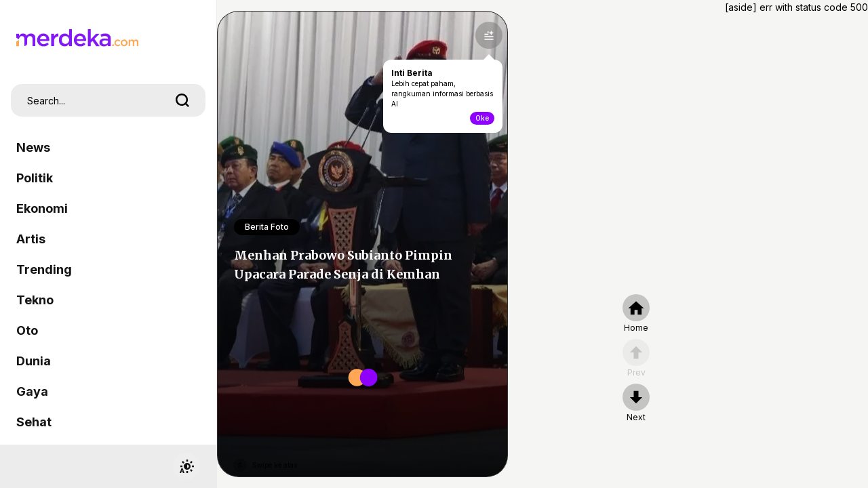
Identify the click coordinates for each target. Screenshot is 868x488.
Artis (31, 239)
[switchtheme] (186, 466)
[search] (182, 100)
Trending (44, 269)
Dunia (34, 361)
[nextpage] (636, 403)
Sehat (34, 422)
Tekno (35, 300)
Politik (35, 178)
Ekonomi (42, 208)
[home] (636, 314)
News (33, 147)
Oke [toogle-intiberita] (482, 118)
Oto (27, 330)
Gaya (32, 391)
